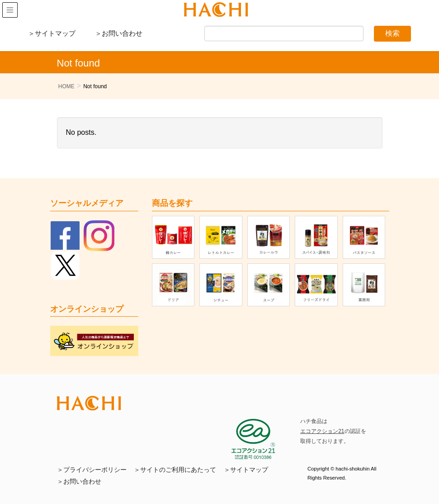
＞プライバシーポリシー (92, 470)
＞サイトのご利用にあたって (175, 470)
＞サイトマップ (52, 33)
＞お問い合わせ (119, 33)
